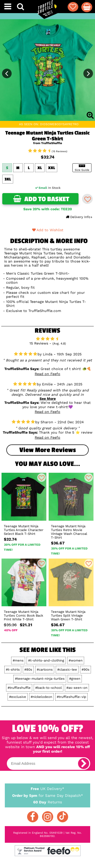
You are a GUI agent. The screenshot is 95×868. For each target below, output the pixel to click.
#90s (86, 669)
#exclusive (18, 697)
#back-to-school (49, 688)
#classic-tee (67, 669)
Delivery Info (79, 217)
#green (75, 679)
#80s (28, 669)
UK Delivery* (48, 788)
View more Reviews (48, 450)
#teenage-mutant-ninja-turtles (40, 679)
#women (76, 660)
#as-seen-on (77, 688)
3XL (8, 179)
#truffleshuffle (19, 688)
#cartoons (45, 669)
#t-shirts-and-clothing (46, 660)
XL (40, 168)
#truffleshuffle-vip (71, 697)
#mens (18, 660)
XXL (52, 168)
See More (48, 399)
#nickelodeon (41, 697)
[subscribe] (84, 764)
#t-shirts (13, 669)
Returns (48, 802)
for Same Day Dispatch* (48, 795)
